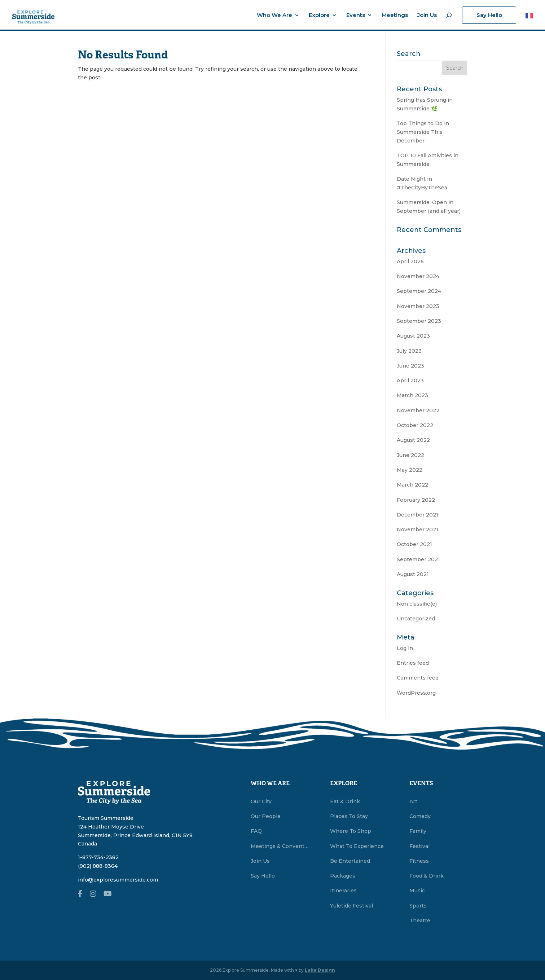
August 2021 (413, 574)
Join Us (427, 16)
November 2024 (418, 276)
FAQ (256, 831)
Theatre (420, 920)
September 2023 (419, 321)
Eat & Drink (345, 801)
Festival (419, 846)
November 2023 (418, 306)
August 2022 (413, 440)
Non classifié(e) (417, 604)
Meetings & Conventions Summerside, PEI (280, 846)
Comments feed (418, 678)
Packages (343, 876)
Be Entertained (350, 861)
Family (418, 831)
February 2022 (416, 500)
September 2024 (419, 291)
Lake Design (320, 970)
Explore (319, 16)
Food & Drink (427, 876)
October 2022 (415, 425)
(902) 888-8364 (98, 866)
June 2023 (410, 366)
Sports (418, 906)
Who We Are (274, 16)
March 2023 (412, 395)
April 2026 (410, 262)
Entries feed (413, 663)
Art (413, 801)
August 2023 (413, 336)
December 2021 (417, 515)
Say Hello (489, 15)
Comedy (420, 816)
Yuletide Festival (351, 906)
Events (356, 16)
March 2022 (412, 485)
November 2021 (417, 529)
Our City (261, 801)
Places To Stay (349, 816)
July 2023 (409, 351)
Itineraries (343, 891)
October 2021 (414, 544)
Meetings (395, 16)
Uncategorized (416, 619)
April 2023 (410, 381)
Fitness (419, 861)
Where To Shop (351, 831)
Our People (266, 816)
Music (417, 891)
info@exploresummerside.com (118, 880)
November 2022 (418, 410)
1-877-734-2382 (98, 857)
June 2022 (410, 455)
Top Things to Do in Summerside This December (423, 132)
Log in (405, 648)
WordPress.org (416, 693)
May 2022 (410, 470)
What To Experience (357, 846)
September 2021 (418, 559)
